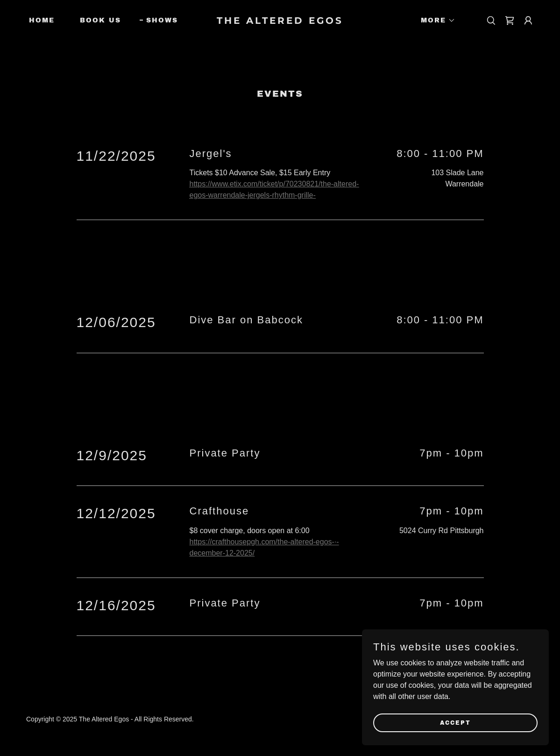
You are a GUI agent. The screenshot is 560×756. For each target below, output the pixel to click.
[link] (280, 21)
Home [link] (42, 20)
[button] (435, 21)
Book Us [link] (100, 20)
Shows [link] (162, 20)
